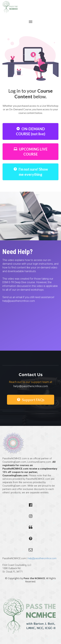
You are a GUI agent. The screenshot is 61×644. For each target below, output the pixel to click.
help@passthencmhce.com (42, 558)
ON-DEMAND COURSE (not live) (31, 131)
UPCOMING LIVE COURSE (30, 152)
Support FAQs (31, 400)
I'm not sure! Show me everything (31, 172)
